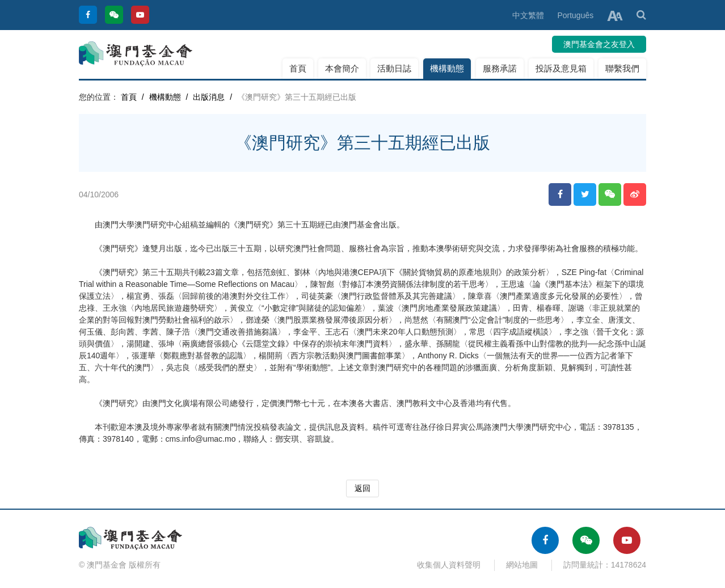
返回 (362, 488)
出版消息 (209, 97)
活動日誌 (394, 68)
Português (575, 15)
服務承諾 (500, 68)
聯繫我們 (622, 68)
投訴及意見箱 (561, 68)
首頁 (298, 68)
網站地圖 (522, 565)
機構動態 (447, 68)
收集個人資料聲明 (449, 565)
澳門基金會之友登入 (599, 44)
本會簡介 (342, 68)
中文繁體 (528, 15)
